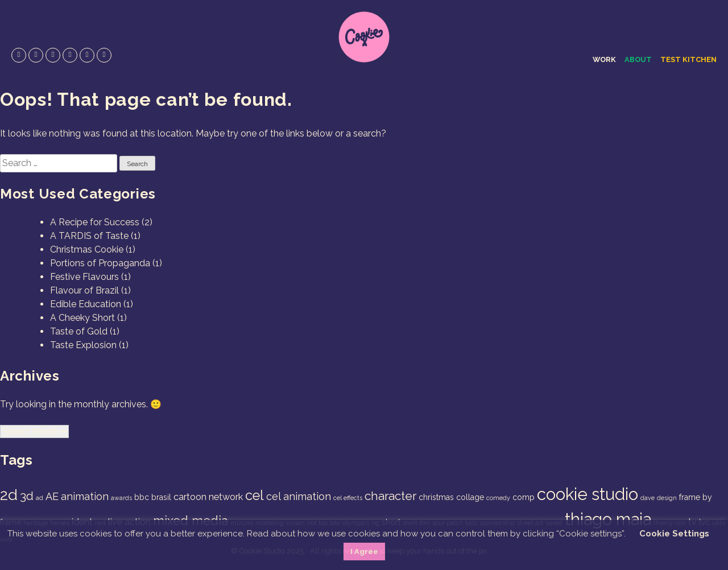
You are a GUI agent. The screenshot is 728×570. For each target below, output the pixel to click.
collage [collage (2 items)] (470, 497)
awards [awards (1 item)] (121, 498)
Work (604, 59)
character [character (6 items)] (390, 496)
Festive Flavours (84, 277)
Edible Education (86, 304)
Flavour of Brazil (84, 290)
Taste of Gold (79, 331)
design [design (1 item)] (667, 498)
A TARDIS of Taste (89, 236)
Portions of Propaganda (100, 263)
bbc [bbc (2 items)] (142, 497)
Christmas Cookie (87, 249)
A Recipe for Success (95, 222)
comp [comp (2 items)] (524, 497)
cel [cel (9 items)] (255, 495)
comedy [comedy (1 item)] (498, 498)
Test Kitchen (688, 59)
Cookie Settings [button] (674, 534)
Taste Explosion (83, 345)
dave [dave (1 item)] (648, 498)
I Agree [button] (364, 552)
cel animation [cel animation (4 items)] (299, 496)
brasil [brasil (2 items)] (161, 497)
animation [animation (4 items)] (85, 496)
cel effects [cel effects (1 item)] (348, 498)
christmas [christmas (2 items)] (436, 497)
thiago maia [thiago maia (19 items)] (608, 519)
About (638, 59)
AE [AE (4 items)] (52, 496)
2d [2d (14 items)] (9, 495)
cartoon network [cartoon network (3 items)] (208, 497)
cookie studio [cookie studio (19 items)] (588, 494)
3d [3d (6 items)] (27, 496)
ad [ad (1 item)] (40, 498)
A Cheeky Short (82, 318)
